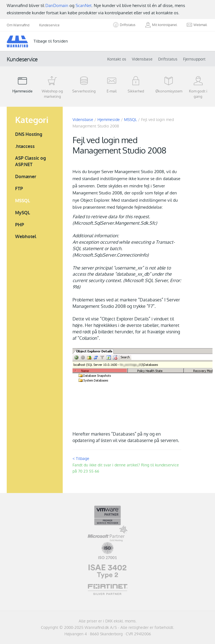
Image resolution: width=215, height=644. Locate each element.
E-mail (112, 85)
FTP (19, 189)
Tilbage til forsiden (51, 41)
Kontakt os (117, 59)
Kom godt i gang (198, 87)
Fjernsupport (194, 59)
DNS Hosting (29, 134)
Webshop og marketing (53, 87)
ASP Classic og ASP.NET (31, 161)
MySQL (23, 213)
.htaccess (25, 146)
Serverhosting (84, 85)
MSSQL (23, 201)
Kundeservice (49, 25)
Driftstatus (168, 59)
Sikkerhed (136, 85)
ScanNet (84, 5)
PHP (20, 225)
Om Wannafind (18, 25)
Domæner (26, 177)
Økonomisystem (169, 85)
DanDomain (57, 5)
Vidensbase (142, 59)
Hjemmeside (23, 85)
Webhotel (26, 237)
